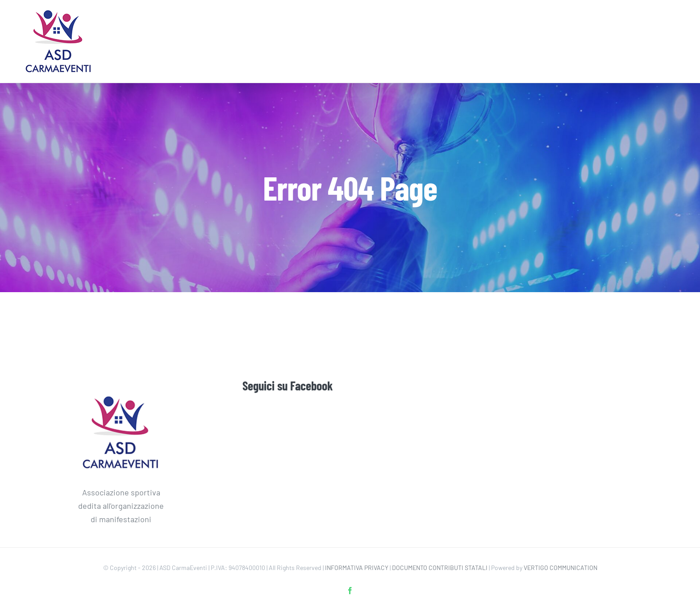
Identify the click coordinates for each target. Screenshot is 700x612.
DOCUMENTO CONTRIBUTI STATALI (440, 568)
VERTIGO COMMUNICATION (560, 568)
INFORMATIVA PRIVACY (357, 568)
